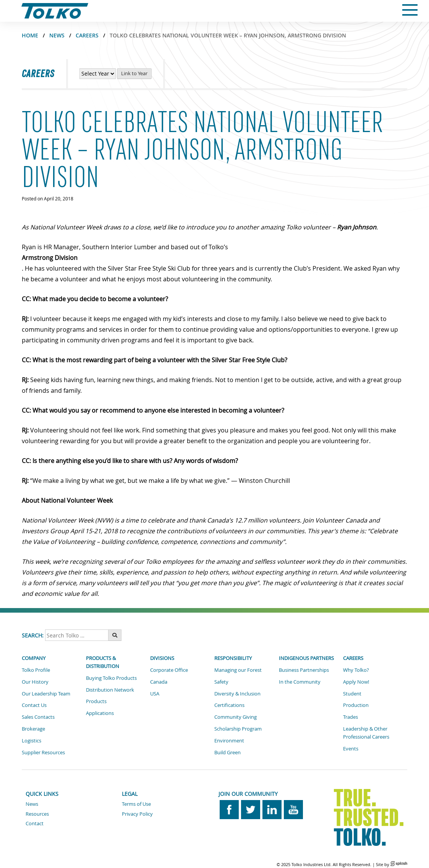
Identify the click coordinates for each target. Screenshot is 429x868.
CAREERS (87, 35)
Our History (35, 682)
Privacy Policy (137, 814)
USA (155, 694)
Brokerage (33, 729)
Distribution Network (110, 690)
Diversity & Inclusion (237, 694)
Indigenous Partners (306, 658)
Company (34, 658)
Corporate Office (169, 670)
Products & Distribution (103, 662)
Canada (159, 682)
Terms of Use (136, 804)
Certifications (229, 705)
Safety (221, 682)
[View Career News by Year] (98, 74)
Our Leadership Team (46, 694)
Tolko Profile (36, 670)
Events (351, 749)
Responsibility (233, 658)
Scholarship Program (238, 729)
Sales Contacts (38, 717)
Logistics (32, 741)
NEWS (57, 35)
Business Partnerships (304, 670)
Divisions (162, 658)
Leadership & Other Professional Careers (366, 733)
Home (30, 35)
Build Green (227, 752)
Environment (229, 741)
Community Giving (236, 717)
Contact (35, 823)
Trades (350, 717)
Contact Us (34, 705)
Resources (37, 814)
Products (96, 701)
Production (356, 705)
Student (352, 694)
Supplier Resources (43, 752)
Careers (353, 658)
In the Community (300, 682)
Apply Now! (356, 682)
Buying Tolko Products (111, 678)
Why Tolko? (356, 670)
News (32, 804)
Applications (100, 713)
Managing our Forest (238, 670)
